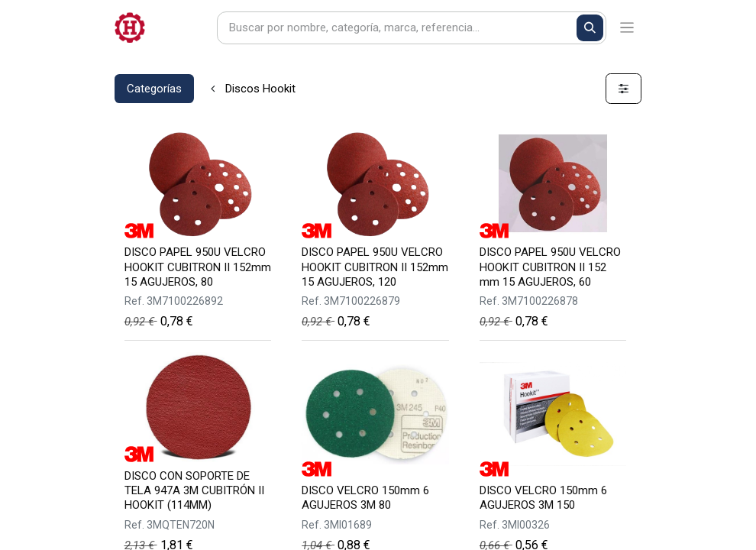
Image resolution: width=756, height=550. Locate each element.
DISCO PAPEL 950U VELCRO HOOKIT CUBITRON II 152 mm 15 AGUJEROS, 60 (550, 267)
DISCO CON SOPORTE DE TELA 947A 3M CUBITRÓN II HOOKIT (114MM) (194, 490)
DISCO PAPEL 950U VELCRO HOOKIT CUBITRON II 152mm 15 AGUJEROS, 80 (198, 267)
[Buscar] (590, 28)
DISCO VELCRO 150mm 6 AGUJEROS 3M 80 (365, 498)
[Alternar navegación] (627, 28)
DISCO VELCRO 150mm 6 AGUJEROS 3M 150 (543, 498)
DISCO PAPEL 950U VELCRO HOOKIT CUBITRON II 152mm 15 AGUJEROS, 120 (375, 267)
